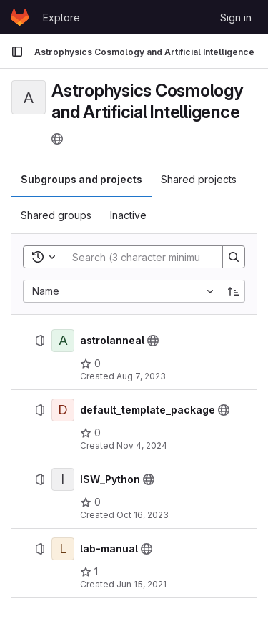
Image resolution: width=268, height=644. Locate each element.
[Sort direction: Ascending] (234, 291)
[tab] (81, 180)
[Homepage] (20, 17)
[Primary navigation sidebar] (17, 52)
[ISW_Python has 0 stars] (90, 502)
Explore (61, 18)
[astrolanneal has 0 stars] (90, 364)
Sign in (236, 18)
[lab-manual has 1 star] (89, 572)
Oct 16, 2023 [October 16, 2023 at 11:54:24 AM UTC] (143, 515)
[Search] (158, 257)
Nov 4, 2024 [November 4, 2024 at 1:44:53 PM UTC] (142, 445)
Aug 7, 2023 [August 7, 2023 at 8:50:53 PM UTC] (141, 376)
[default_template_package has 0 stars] (90, 433)
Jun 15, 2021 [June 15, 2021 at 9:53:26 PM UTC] (142, 584)
